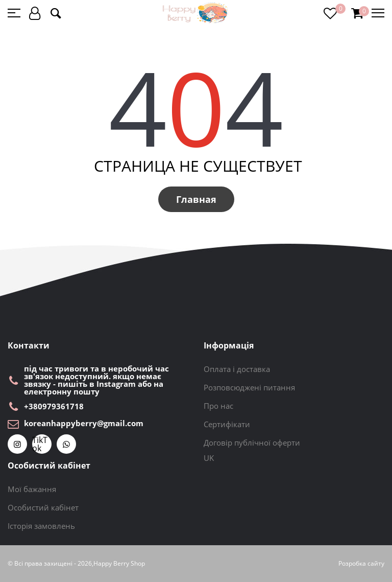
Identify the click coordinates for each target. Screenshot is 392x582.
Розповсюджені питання (249, 387)
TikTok (40, 444)
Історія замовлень (41, 526)
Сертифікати (227, 424)
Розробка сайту (361, 564)
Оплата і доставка (237, 369)
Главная (196, 199)
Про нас (218, 406)
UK (209, 458)
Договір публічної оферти (252, 443)
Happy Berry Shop (119, 564)
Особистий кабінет (43, 507)
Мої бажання (32, 489)
